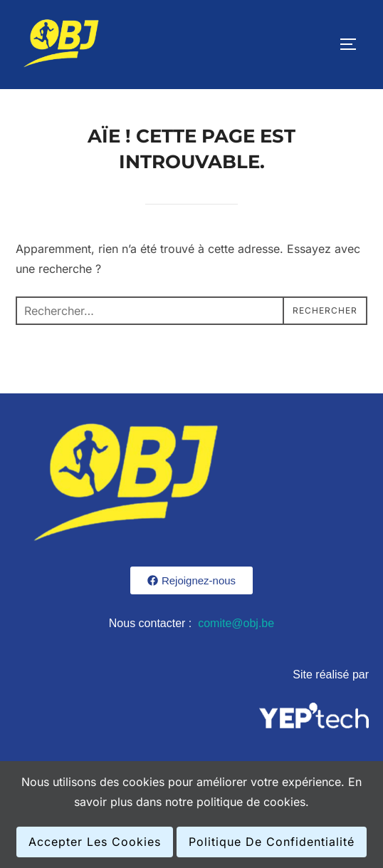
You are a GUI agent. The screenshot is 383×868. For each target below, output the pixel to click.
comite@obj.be (236, 623)
